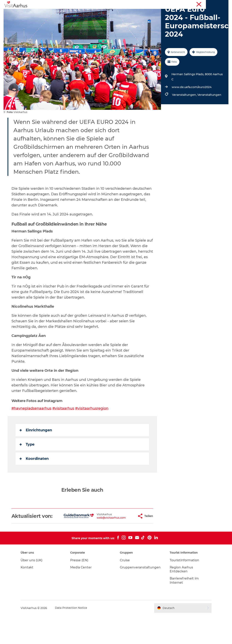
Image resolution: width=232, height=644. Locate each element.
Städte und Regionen (161, 13)
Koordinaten (35, 481)
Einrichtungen (36, 453)
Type (27, 467)
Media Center (82, 595)
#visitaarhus (64, 431)
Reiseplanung (106, 17)
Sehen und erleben (69, 13)
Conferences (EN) (218, 4)
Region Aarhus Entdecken (181, 598)
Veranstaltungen (101, 13)
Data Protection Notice (74, 636)
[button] (122, 541)
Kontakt (29, 595)
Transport (129, 17)
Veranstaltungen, (185, 117)
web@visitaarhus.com (99, 543)
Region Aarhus (170, 4)
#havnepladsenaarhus (32, 431)
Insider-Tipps (130, 13)
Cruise (125, 588)
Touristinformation (193, 4)
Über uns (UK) (34, 588)
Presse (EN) (81, 588)
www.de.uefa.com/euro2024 (191, 110)
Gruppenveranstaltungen (141, 595)
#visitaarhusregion (93, 431)
